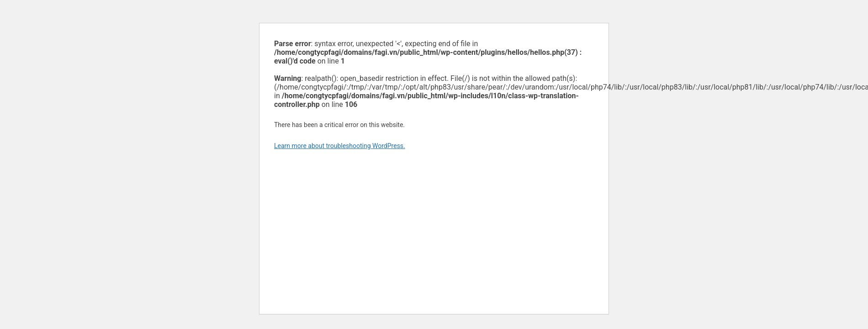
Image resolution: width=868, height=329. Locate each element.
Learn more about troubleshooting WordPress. (340, 146)
